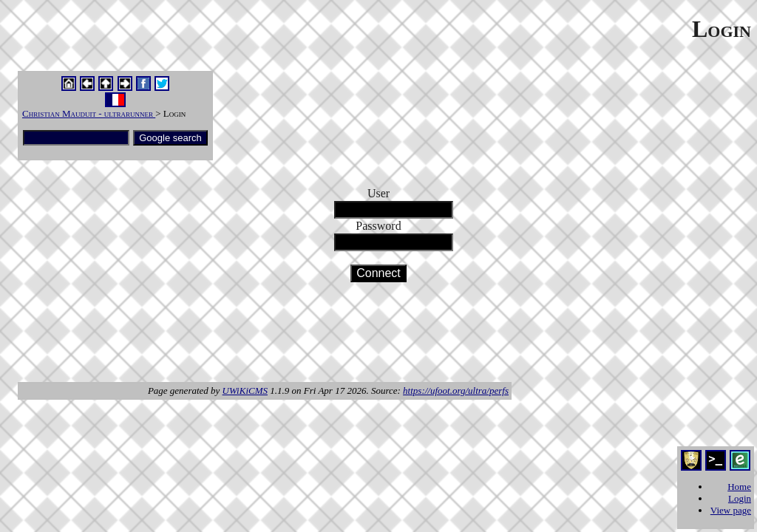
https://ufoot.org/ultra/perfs (456, 391)
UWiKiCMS (245, 391)
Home (739, 487)
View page (731, 510)
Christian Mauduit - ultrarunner (89, 113)
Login (740, 498)
